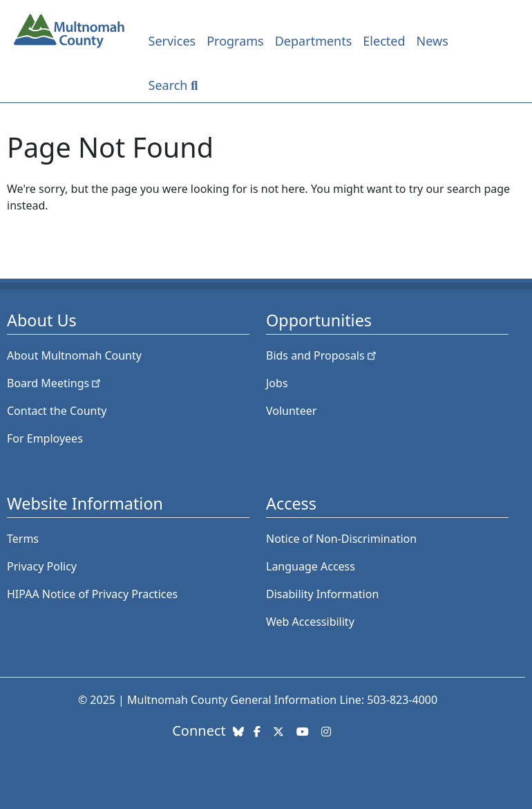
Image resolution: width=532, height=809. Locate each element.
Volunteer (291, 411)
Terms (23, 539)
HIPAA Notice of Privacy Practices (92, 594)
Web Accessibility (310, 622)
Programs (235, 41)
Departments (314, 41)
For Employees (45, 438)
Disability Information (322, 594)
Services (172, 41)
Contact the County (57, 411)
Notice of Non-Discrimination (341, 539)
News (433, 41)
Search (168, 85)
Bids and (322, 355)
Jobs (277, 383)
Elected (384, 41)
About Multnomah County (74, 355)
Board (55, 383)
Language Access (311, 566)
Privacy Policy (42, 566)
